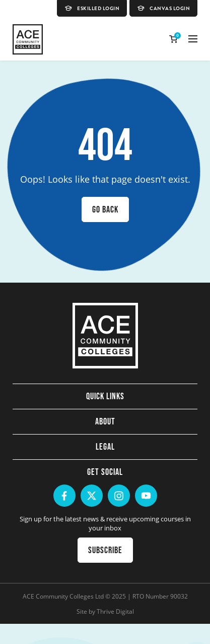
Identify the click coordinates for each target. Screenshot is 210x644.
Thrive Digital (115, 611)
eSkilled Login (92, 8)
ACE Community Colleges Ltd (63, 596)
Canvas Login (163, 8)
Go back (105, 209)
